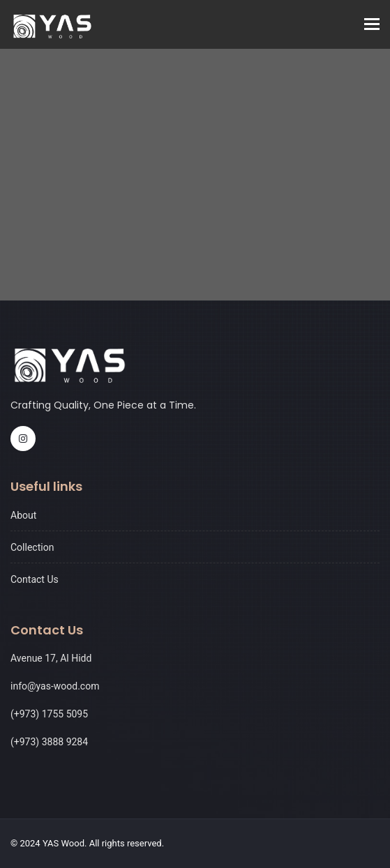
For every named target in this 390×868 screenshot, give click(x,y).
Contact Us (35, 579)
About (23, 515)
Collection (32, 547)
